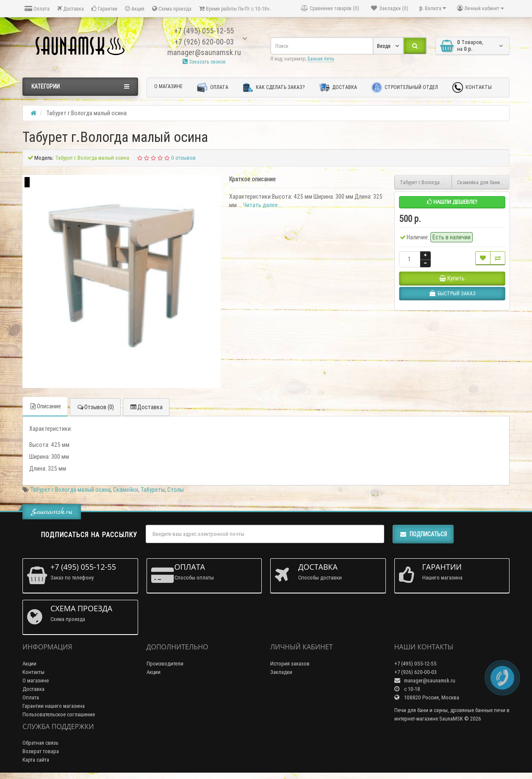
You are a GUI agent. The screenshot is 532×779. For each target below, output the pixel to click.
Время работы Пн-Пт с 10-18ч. (235, 9)
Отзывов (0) (95, 407)
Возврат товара (41, 751)
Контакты (472, 87)
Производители (165, 664)
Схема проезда (172, 9)
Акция (135, 9)
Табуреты (153, 490)
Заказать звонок (204, 62)
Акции (29, 664)
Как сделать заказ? (274, 87)
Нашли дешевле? (452, 202)
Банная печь (321, 59)
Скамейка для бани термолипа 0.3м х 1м (483, 182)
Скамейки (126, 490)
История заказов (290, 664)
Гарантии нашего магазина (54, 706)
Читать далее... (262, 205)
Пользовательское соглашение (59, 714)
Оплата (37, 9)
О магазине (168, 86)
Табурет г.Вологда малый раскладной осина (426, 182)
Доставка (71, 9)
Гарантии (104, 9)
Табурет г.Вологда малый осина (70, 490)
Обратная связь (40, 743)
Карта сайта (36, 760)
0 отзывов (183, 158)
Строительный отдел (405, 87)
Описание (45, 406)
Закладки (281, 672)
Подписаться (423, 534)
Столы (176, 490)
